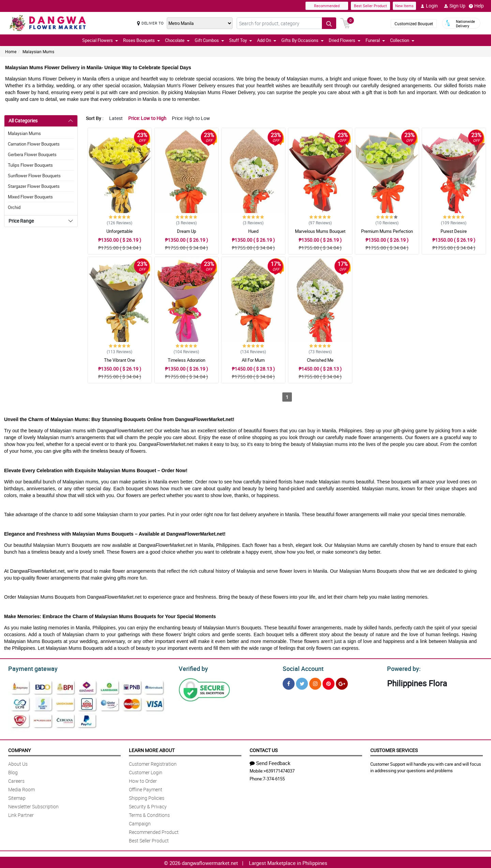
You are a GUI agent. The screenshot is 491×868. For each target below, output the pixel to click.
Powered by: (402, 668)
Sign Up (455, 6)
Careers (16, 780)
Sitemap (17, 797)
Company (19, 749)
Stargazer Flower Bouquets (34, 186)
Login (429, 6)
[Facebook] (289, 683)
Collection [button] (402, 40)
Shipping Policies (147, 797)
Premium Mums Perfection (387, 231)
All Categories (23, 121)
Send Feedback (270, 762)
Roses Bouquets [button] (142, 40)
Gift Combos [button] (209, 40)
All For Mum (253, 360)
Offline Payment (146, 788)
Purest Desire (454, 231)
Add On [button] (267, 40)
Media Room (21, 788)
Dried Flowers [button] (345, 40)
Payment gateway (30, 668)
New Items (404, 6)
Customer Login (146, 771)
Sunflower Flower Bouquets (34, 176)
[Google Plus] (342, 683)
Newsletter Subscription (33, 805)
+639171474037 (279, 770)
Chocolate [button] (177, 40)
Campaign (140, 822)
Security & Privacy (148, 805)
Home (11, 51)
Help (476, 6)
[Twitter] (302, 683)
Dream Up (187, 231)
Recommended (327, 6)
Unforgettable (120, 231)
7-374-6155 (274, 778)
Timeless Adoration (187, 360)
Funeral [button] (375, 40)
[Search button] (329, 23)
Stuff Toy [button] (241, 40)
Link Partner (21, 814)
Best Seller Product (370, 6)
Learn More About (152, 749)
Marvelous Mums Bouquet (320, 231)
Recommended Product (154, 831)
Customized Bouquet (414, 24)
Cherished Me (320, 360)
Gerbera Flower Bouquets (32, 154)
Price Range (21, 221)
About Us (18, 763)
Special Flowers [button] (100, 40)
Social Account (301, 668)
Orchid (14, 207)
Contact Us (264, 749)
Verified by (192, 668)
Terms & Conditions (149, 814)
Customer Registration (153, 763)
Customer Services (394, 749)
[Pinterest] (329, 683)
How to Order (143, 780)
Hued (253, 231)
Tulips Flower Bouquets (30, 165)
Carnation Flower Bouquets (34, 144)
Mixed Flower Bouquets (30, 197)
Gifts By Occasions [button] (302, 40)
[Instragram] (315, 683)
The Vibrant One (120, 360)
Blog (13, 771)
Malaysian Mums (38, 51)
